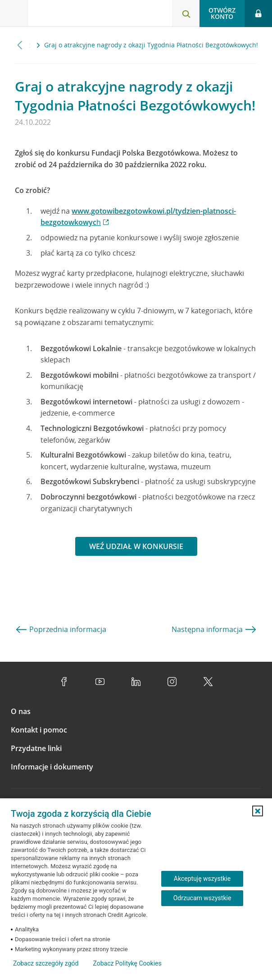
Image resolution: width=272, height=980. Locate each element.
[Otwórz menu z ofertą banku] (14, 14)
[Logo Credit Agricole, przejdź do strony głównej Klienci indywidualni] (61, 15)
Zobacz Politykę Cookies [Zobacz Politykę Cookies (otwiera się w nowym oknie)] (127, 963)
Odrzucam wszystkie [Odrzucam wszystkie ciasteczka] (202, 898)
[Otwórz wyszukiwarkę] (186, 14)
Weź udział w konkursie (136, 546)
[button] (258, 811)
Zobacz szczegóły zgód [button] (46, 963)
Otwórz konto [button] (222, 13)
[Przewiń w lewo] (20, 45)
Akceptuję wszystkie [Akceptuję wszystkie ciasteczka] (202, 879)
